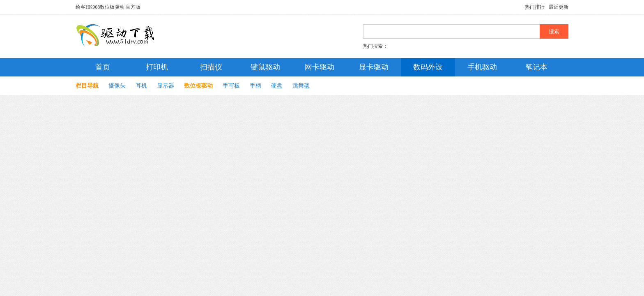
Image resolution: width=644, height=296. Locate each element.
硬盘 (277, 86)
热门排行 (535, 7)
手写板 (231, 86)
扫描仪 (211, 67)
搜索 (554, 31)
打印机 (157, 67)
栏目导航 (87, 86)
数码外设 (428, 67)
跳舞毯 (301, 86)
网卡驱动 (320, 67)
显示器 (166, 86)
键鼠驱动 (265, 67)
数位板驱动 (198, 86)
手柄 (255, 86)
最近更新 (559, 7)
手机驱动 (482, 67)
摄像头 (117, 86)
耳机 (141, 86)
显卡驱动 (374, 67)
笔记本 (536, 67)
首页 (103, 67)
